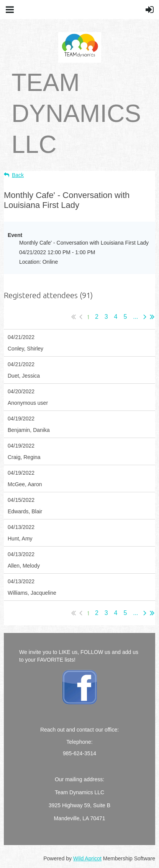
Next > (145, 317)
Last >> (152, 317)
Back (18, 175)
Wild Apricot (87, 858)
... (136, 317)
